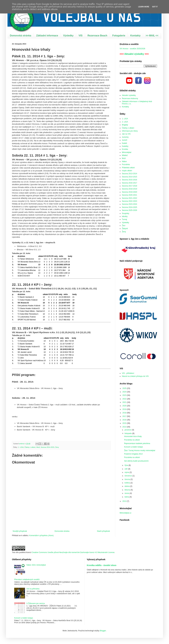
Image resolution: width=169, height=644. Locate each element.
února (127, 493)
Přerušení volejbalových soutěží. (27, 579)
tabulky (125, 216)
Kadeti (124, 143)
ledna (127, 497)
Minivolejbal (127, 152)
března (128, 490)
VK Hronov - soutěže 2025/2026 (132, 49)
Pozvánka (126, 164)
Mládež (125, 155)
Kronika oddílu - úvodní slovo (102, 565)
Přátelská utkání (128, 168)
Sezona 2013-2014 (129, 174)
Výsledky (68, 36)
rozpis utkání (127, 171)
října (127, 465)
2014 (125, 427)
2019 (125, 409)
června (127, 479)
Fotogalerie (119, 36)
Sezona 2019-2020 (129, 192)
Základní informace (47, 36)
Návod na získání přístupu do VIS (135, 376)
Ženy (57, 447)
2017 (125, 416)
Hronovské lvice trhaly (133, 436)
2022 (125, 399)
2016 (125, 420)
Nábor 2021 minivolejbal (36, 565)
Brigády (125, 125)
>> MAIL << (152, 36)
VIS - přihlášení (128, 373)
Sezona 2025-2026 (129, 210)
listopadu (128, 433)
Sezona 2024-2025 (129, 207)
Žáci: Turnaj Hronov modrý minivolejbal (140, 450)
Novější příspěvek (20, 531)
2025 (125, 388)
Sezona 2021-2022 (129, 198)
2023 (125, 395)
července (128, 476)
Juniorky (125, 137)
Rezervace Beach (97, 36)
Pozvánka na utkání (132, 440)
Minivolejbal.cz (125, 513)
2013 (125, 501)
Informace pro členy (130, 131)
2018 (125, 413)
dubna (127, 486)
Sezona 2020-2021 (129, 195)
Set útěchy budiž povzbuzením (136, 461)
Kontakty (135, 36)
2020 (125, 406)
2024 (125, 392)
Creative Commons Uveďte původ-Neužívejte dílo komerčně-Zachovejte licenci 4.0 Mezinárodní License (73, 552)
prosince (128, 430)
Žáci (124, 226)
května (127, 483)
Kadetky (125, 146)
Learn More (144, 7)
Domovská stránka (20, 36)
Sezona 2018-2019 (129, 189)
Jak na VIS (126, 134)
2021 (125, 402)
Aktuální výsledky (134, 54)
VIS (81, 36)
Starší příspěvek (103, 531)
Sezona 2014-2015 (47, 447)
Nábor (124, 161)
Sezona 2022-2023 (129, 201)
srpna (127, 472)
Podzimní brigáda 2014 (133, 454)
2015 (125, 423)
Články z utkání (30, 447)
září (126, 469)
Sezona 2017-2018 (129, 186)
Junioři (125, 140)
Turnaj (124, 219)
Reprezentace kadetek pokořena (137, 443)
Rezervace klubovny (130, 98)
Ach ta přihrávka (33, 589)
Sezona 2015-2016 (129, 180)
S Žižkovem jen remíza (36, 603)
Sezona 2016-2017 (129, 183)
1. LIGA (21, 447)
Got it (155, 7)
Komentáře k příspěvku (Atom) (41, 535)
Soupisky (126, 213)
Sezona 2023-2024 (129, 204)
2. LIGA (125, 122)
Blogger (103, 631)
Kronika (125, 149)
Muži (38, 447)
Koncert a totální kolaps (133, 447)
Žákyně (125, 229)
